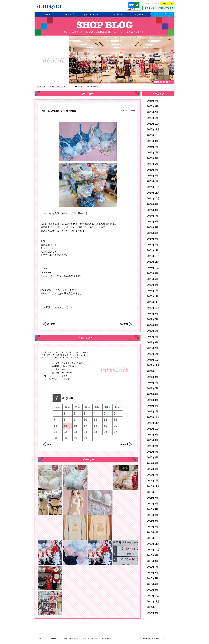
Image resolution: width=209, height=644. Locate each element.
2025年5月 (153, 164)
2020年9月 (153, 435)
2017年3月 (153, 475)
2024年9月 (153, 204)
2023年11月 (153, 262)
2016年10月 (153, 492)
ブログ (163, 15)
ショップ (69, 15)
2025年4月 (153, 170)
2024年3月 (153, 239)
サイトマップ (106, 639)
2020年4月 (153, 457)
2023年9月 (153, 273)
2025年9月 (153, 141)
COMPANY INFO (54, 639)
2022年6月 (153, 325)
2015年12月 (153, 538)
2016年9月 (153, 498)
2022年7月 (153, 319)
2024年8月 (153, 210)
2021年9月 (153, 377)
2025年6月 (153, 158)
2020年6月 (153, 452)
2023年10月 (153, 268)
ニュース (46, 15)
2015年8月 (153, 561)
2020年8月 (153, 440)
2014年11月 (153, 601)
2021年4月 (153, 394)
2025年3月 (153, 176)
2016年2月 (153, 527)
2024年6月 (153, 222)
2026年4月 (153, 101)
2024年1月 (153, 250)
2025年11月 (153, 129)
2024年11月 (153, 193)
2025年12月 (153, 124)
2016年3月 (153, 521)
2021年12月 (153, 360)
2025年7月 (153, 152)
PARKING (158, 8)
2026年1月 (153, 118)
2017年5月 (153, 463)
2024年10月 (153, 198)
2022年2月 (153, 348)
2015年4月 (153, 584)
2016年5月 (153, 509)
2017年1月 (153, 480)
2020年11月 (153, 423)
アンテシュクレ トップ (58, 87)
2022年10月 (153, 308)
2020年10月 (153, 429)
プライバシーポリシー (90, 639)
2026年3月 (153, 106)
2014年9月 (153, 613)
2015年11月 (153, 544)
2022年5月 (153, 331)
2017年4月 (153, 469)
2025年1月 (153, 181)
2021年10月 (153, 371)
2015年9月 (153, 555)
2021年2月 (153, 406)
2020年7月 (153, 446)
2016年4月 (153, 515)
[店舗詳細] (80, 363)
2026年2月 (153, 112)
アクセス (139, 15)
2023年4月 (153, 285)
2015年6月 (153, 573)
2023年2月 (153, 291)
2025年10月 (153, 135)
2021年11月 (153, 365)
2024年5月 (153, 227)
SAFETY (42, 639)
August (121, 444)
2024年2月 (153, 245)
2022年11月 (153, 302)
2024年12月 (153, 187)
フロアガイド (116, 15)
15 (65, 426)
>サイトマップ (154, 3)
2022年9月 (153, 314)
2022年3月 (153, 342)
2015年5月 (153, 578)
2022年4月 (153, 337)
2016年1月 (153, 532)
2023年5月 (153, 279)
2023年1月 (153, 296)
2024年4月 (153, 233)
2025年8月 (153, 147)
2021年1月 (153, 411)
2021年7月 (153, 388)
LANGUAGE (167, 4)
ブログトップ (40, 87)
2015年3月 (153, 590)
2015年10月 (153, 550)
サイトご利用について (72, 639)
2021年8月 (153, 383)
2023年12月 (153, 256)
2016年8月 (153, 504)
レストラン (93, 15)
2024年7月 (153, 216)
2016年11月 (153, 486)
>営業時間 (146, 3)
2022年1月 (153, 354)
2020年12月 (153, 417)
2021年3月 (153, 400)
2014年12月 (153, 596)
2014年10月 (153, 607)
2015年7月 (153, 567)
